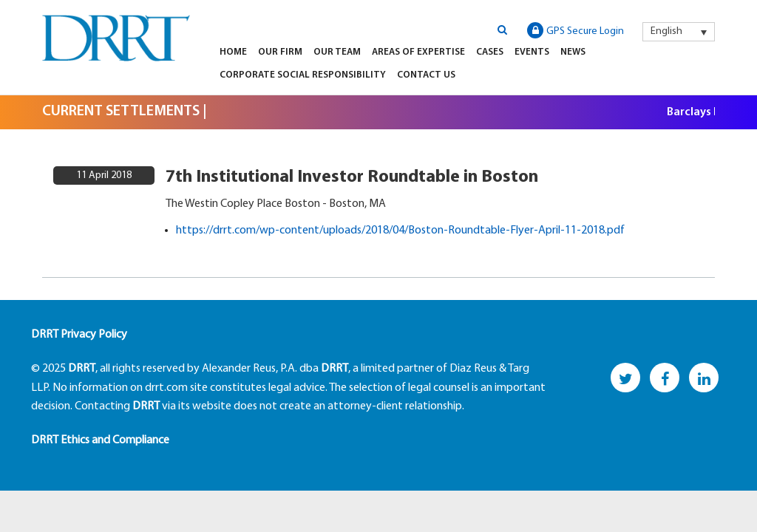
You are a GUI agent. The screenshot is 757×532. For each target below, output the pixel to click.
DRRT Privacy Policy (79, 335)
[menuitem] (679, 32)
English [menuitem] (666, 31)
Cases (490, 52)
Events (532, 52)
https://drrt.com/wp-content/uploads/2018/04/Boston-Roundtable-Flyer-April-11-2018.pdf (400, 231)
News (573, 52)
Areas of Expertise (418, 52)
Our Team (337, 52)
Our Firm (280, 52)
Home (233, 52)
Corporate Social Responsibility (303, 75)
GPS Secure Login (576, 30)
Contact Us (426, 75)
